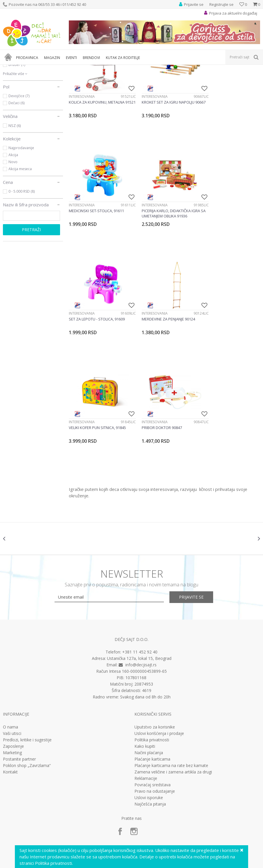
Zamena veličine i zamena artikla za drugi (173, 707)
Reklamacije (146, 713)
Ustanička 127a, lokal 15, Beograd (139, 593)
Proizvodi (30, 68)
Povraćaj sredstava (152, 719)
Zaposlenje (13, 681)
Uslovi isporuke (149, 732)
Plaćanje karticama (152, 694)
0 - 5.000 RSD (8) (22, 256)
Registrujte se (221, 4)
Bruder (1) (17, 129)
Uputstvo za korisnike (155, 662)
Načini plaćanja (149, 687)
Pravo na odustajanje (155, 726)
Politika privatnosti (152, 674)
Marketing (12, 687)
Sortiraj (227, 78)
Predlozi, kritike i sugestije (27, 674)
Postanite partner (19, 694)
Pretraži (31, 294)
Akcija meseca (20, 234)
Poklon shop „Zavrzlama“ (27, 700)
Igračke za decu (55, 68)
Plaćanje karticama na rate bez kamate (171, 700)
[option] (35, 473)
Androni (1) (18, 108)
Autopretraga (201, 78)
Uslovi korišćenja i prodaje (159, 668)
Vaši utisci (12, 668)
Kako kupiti (145, 681)
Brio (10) (15, 122)
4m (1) (14, 101)
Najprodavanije (21, 213)
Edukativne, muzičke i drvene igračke (101, 68)
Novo (13, 227)
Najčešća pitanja (150, 739)
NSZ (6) (15, 190)
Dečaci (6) (16, 168)
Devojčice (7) (19, 161)
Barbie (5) (16, 115)
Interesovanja (82, 154)
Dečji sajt (10, 68)
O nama (10, 662)
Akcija (13, 220)
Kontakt (10, 707)
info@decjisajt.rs (141, 599)
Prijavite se (196, 532)
